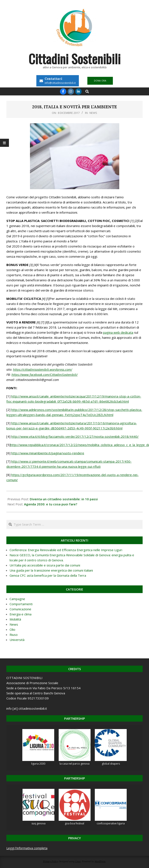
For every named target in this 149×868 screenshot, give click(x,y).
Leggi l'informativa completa (27, 848)
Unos (78, 861)
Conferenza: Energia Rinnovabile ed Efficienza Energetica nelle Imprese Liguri (66, 550)
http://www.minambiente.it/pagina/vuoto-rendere (48, 453)
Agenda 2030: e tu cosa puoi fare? (51, 504)
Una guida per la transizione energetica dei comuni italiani (51, 570)
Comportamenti (21, 604)
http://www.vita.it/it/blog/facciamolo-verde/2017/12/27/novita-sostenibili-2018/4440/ (75, 436)
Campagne (17, 599)
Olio (12, 629)
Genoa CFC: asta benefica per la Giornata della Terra (48, 575)
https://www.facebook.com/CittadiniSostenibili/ (45, 375)
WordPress (100, 861)
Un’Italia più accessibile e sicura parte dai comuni (45, 565)
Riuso (14, 635)
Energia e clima (21, 614)
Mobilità (15, 619)
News (93, 113)
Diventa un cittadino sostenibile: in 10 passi (64, 499)
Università (17, 640)
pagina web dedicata (118, 332)
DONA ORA (100, 81)
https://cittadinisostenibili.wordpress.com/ (43, 369)
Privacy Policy (50, 861)
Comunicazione (20, 609)
